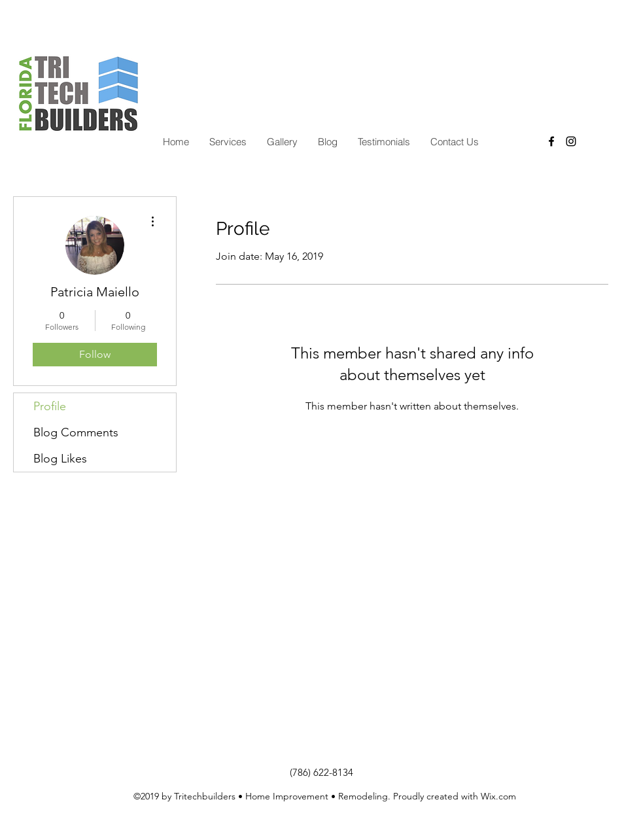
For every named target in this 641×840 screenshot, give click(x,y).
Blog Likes (60, 459)
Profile (50, 406)
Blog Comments (76, 432)
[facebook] (551, 141)
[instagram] (571, 141)
